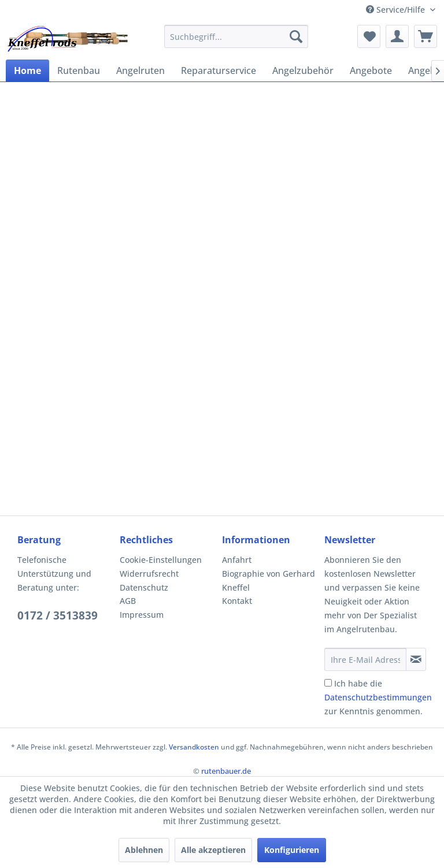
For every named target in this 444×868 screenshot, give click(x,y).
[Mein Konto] (397, 36)
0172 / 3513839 (58, 615)
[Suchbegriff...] (236, 36)
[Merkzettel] (369, 36)
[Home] (27, 71)
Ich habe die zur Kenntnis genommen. (378, 697)
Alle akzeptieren (213, 850)
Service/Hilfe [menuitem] (397, 10)
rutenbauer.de (226, 771)
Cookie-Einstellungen (161, 560)
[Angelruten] (140, 71)
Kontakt (237, 601)
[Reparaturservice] (219, 71)
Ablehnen (144, 850)
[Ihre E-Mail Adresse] (365, 659)
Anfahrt (237, 560)
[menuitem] (236, 36)
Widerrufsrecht (149, 574)
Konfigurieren (292, 850)
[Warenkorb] (425, 36)
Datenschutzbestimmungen (378, 697)
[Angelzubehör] (303, 71)
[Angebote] (371, 71)
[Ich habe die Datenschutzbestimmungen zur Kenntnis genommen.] (328, 683)
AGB (128, 601)
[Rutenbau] (79, 71)
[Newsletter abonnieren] (416, 659)
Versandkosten (194, 747)
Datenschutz (144, 587)
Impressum (142, 615)
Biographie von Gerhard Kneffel (269, 580)
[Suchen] (296, 36)
